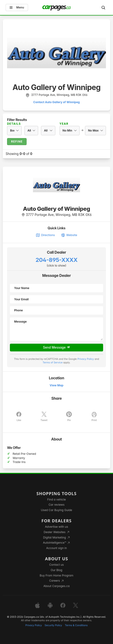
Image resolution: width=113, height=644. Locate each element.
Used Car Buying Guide (57, 510)
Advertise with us (56, 527)
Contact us (56, 565)
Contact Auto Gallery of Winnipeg (56, 102)
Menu (17, 7)
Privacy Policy (86, 359)
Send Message (57, 347)
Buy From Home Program (57, 575)
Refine (17, 141)
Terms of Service (53, 363)
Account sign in (56, 548)
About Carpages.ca (56, 586)
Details (14, 124)
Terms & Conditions (76, 625)
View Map (57, 385)
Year (64, 124)
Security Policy (53, 625)
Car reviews (56, 505)
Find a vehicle (57, 499)
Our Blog (56, 570)
